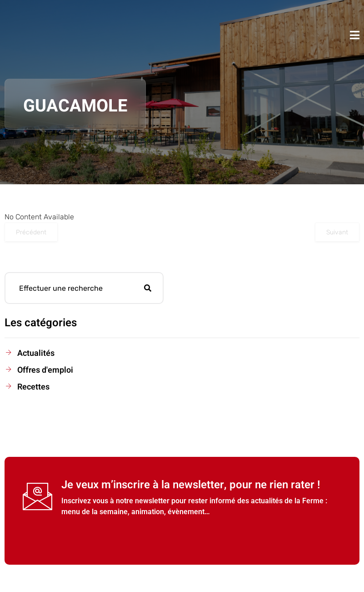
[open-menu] (355, 35)
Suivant (337, 232)
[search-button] (148, 288)
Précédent (31, 232)
